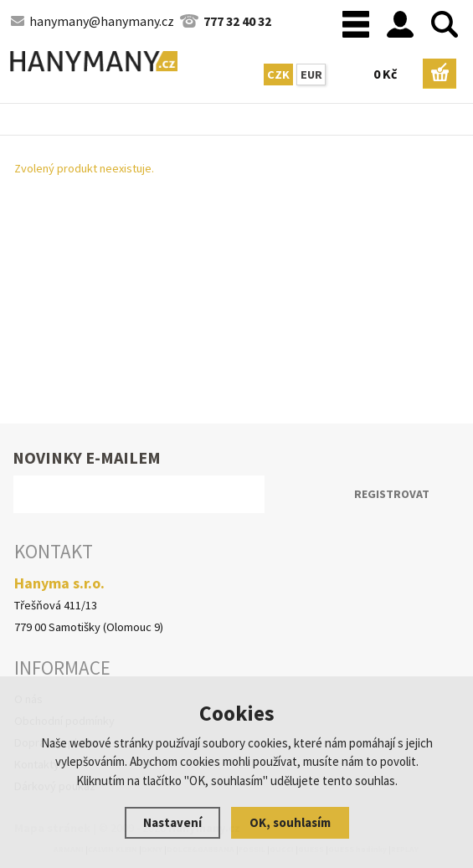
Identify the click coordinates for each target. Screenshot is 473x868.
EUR (311, 74)
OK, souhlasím (290, 822)
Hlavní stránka (4, 123)
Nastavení (172, 822)
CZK (278, 74)
